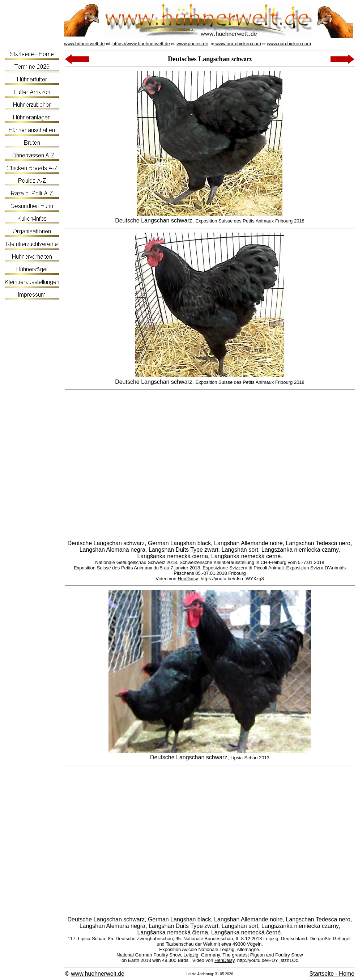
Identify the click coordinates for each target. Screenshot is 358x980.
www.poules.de (192, 44)
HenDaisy (188, 579)
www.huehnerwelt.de (98, 974)
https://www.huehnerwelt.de (141, 44)
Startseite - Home (332, 974)
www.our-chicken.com (238, 44)
